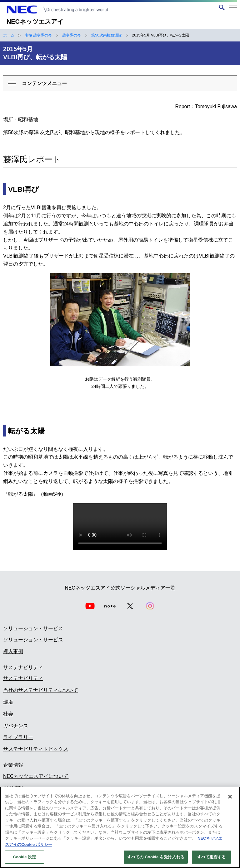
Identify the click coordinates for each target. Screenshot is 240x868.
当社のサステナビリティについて (41, 690)
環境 (8, 702)
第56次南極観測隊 (106, 35)
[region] (120, 827)
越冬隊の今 (72, 35)
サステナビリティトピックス (36, 749)
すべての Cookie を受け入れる (156, 857)
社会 (8, 714)
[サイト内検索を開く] (222, 7)
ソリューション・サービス (33, 640)
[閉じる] (230, 797)
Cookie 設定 (24, 857)
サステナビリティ (23, 678)
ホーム (9, 35)
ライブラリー (18, 737)
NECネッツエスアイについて (36, 776)
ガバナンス (16, 726)
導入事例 (13, 651)
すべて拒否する (212, 857)
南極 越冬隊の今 (38, 35)
